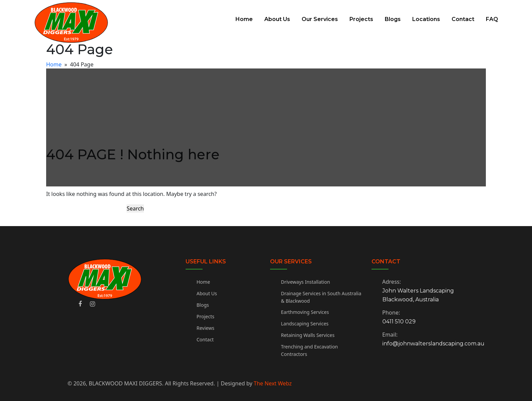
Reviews (205, 328)
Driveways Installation (306, 282)
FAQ (492, 19)
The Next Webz (273, 383)
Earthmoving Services (305, 312)
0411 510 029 (399, 322)
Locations (426, 19)
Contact (463, 19)
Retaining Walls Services (308, 335)
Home (244, 19)
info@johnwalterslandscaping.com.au (433, 344)
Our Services (320, 19)
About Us (277, 19)
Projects (361, 19)
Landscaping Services (305, 324)
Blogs (393, 19)
